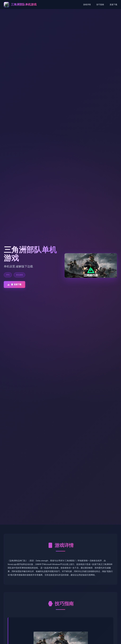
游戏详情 (87, 5)
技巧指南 (100, 5)
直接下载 (113, 5)
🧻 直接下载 (14, 284)
